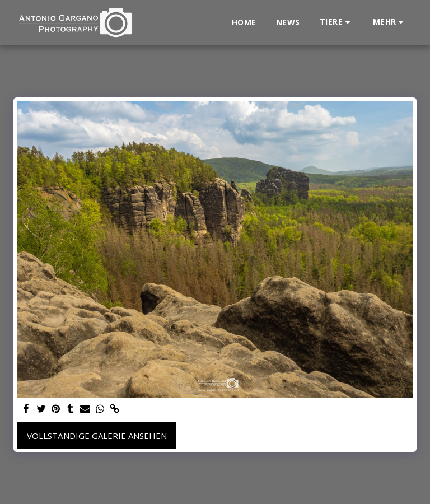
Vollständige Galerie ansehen (97, 436)
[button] (336, 22)
